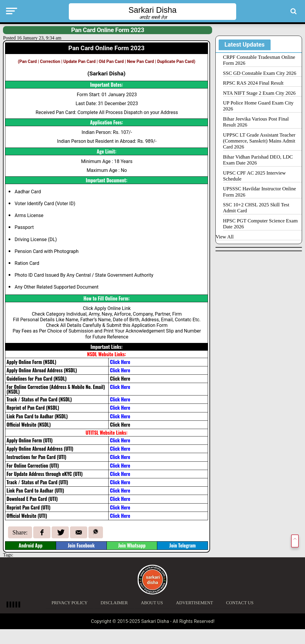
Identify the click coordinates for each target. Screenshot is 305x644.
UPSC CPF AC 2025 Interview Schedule (255, 176)
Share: (20, 532)
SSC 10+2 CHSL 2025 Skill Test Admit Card (256, 208)
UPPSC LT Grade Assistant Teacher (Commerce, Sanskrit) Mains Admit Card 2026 (259, 141)
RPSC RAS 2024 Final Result (253, 83)
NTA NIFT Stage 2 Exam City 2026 (259, 93)
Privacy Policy (70, 603)
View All (225, 237)
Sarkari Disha (152, 10)
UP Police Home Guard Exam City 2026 (258, 106)
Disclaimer (114, 603)
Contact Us (240, 603)
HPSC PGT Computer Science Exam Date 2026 (260, 224)
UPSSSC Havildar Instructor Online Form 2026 (260, 192)
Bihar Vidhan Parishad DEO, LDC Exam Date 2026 (258, 160)
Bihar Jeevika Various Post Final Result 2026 (256, 122)
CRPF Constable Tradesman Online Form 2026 (259, 60)
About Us (152, 603)
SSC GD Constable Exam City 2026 (260, 73)
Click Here (120, 379)
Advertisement (194, 603)
